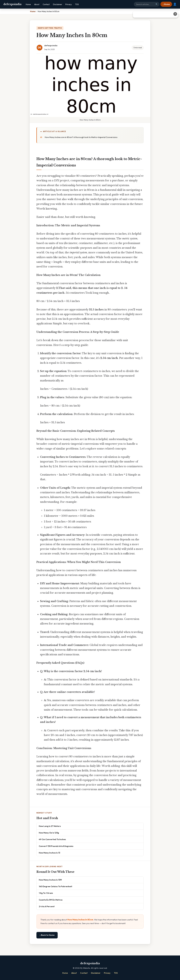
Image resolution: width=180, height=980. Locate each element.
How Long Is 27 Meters (50, 826)
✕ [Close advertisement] (175, 14)
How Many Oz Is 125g (49, 833)
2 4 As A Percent (47, 906)
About (37, 4)
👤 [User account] (175, 4)
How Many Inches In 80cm (80, 920)
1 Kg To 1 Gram (46, 893)
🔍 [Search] (157, 4)
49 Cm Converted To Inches (52, 839)
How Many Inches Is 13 (49, 853)
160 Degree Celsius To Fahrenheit (55, 886)
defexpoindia (12, 4)
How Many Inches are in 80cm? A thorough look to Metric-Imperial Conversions (81, 137)
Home (28, 4)
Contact (46, 4)
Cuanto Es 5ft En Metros (51, 900)
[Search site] (147, 4)
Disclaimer (58, 4)
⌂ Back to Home (47, 935)
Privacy (69, 4)
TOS (77, 4)
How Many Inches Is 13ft (50, 880)
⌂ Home (166, 4)
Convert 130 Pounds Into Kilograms (56, 846)
